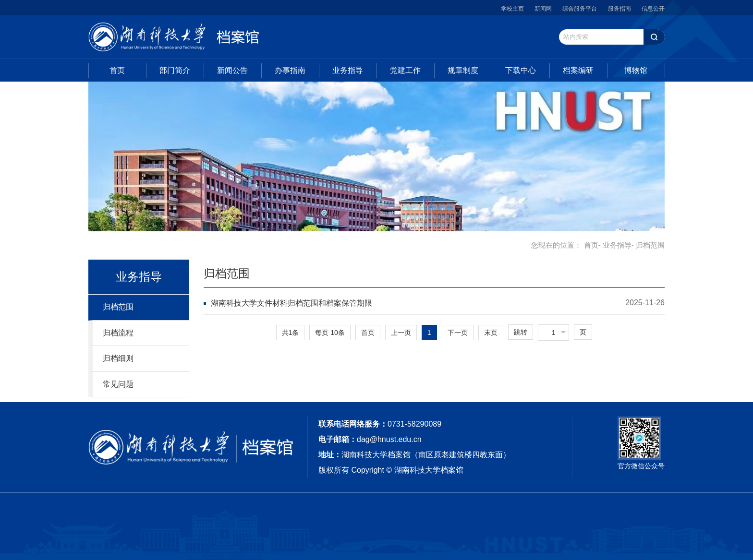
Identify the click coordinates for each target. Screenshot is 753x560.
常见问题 (118, 384)
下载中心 (521, 70)
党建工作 (405, 70)
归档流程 (118, 333)
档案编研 (578, 70)
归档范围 (118, 307)
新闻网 (543, 9)
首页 (117, 70)
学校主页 (512, 9)
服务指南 (619, 9)
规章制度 (463, 70)
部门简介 (175, 70)
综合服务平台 (580, 9)
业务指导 (348, 70)
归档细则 (118, 358)
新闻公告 (232, 70)
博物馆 (636, 70)
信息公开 (653, 9)
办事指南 (290, 70)
